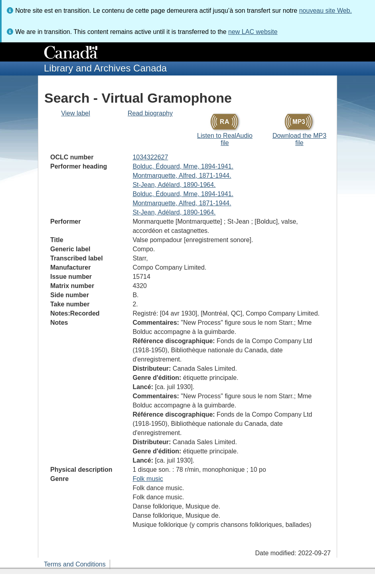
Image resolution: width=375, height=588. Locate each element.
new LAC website (253, 32)
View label (76, 113)
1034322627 (150, 157)
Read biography (150, 113)
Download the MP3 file (299, 139)
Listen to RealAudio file (225, 139)
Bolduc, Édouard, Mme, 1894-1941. (183, 166)
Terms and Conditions (75, 564)
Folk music (148, 479)
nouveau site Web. (326, 11)
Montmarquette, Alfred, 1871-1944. (182, 176)
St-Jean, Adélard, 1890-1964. (174, 185)
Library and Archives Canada (105, 68)
